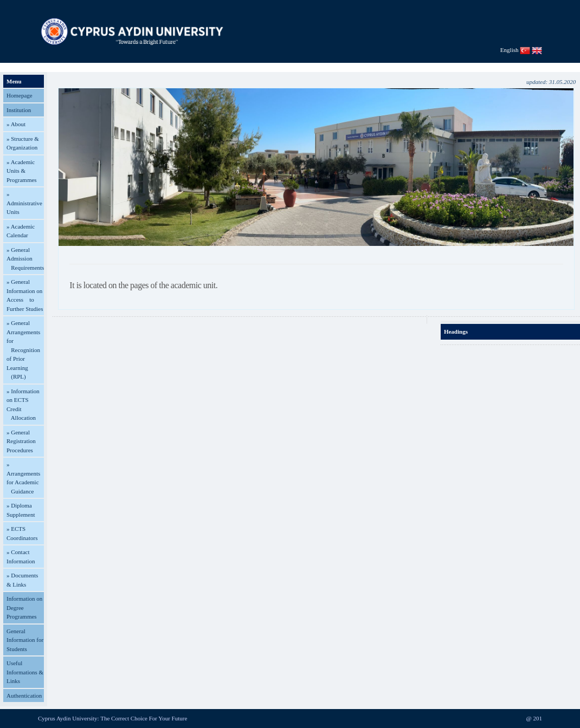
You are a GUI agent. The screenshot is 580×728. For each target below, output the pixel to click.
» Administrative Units (24, 203)
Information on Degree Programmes (24, 607)
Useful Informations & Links (25, 672)
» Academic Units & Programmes (22, 171)
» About (16, 124)
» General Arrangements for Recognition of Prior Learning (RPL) (23, 350)
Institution (19, 110)
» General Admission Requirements (25, 259)
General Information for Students (25, 640)
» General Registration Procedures (21, 441)
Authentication (24, 695)
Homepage (20, 95)
